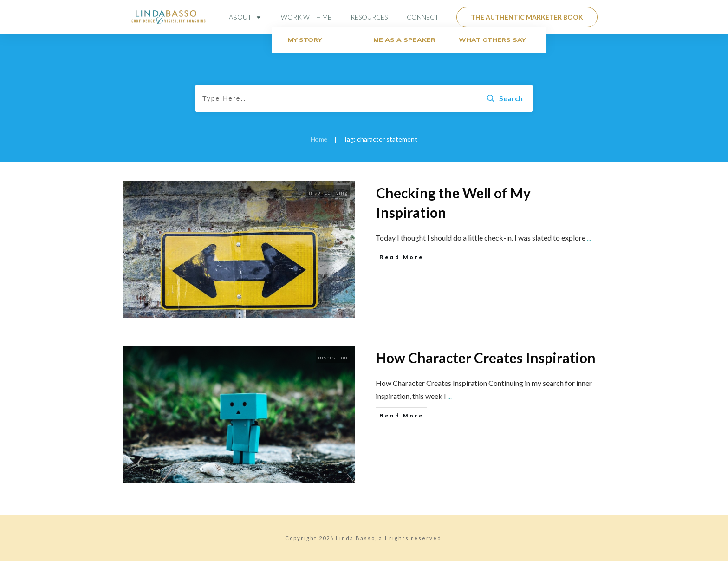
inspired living (328, 192)
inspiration (333, 357)
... (589, 238)
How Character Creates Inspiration (486, 358)
